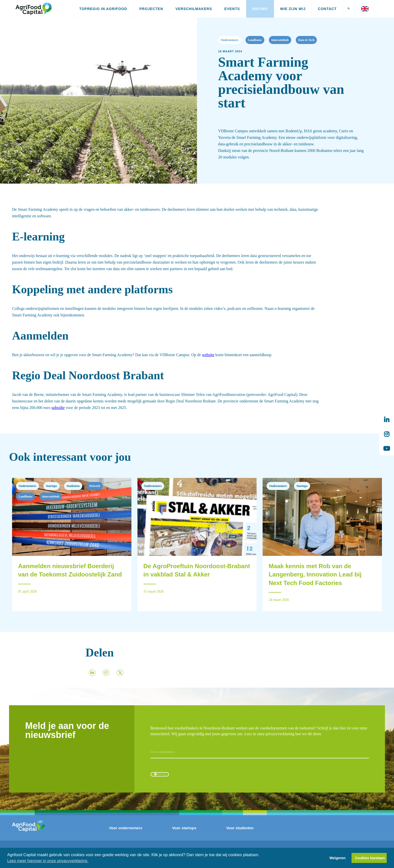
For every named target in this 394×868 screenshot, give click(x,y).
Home (15, 39)
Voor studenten (240, 837)
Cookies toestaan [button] (370, 858)
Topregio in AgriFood (103, 9)
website (208, 355)
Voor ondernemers (126, 837)
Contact (327, 9)
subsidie (58, 408)
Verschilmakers (194, 9)
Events (232, 9)
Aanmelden (174, 779)
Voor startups (184, 837)
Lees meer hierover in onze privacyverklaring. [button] (48, 861)
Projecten (151, 9)
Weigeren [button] (338, 858)
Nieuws (260, 9)
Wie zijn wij (293, 9)
